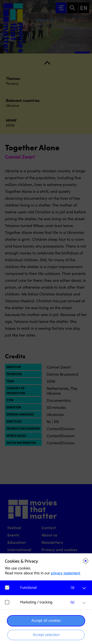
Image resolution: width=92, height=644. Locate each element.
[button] (48, 588)
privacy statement (66, 573)
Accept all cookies (46, 621)
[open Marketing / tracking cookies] (84, 603)
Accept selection (46, 635)
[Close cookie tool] (86, 561)
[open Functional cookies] (84, 588)
